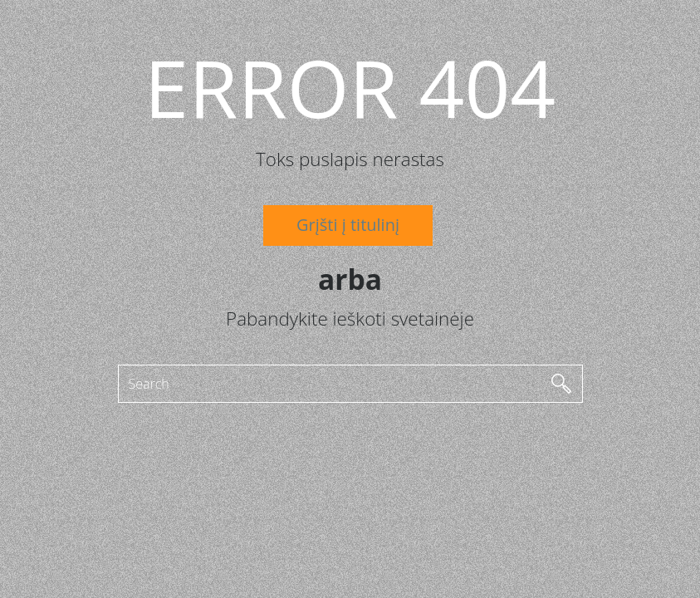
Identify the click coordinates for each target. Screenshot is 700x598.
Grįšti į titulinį (348, 225)
